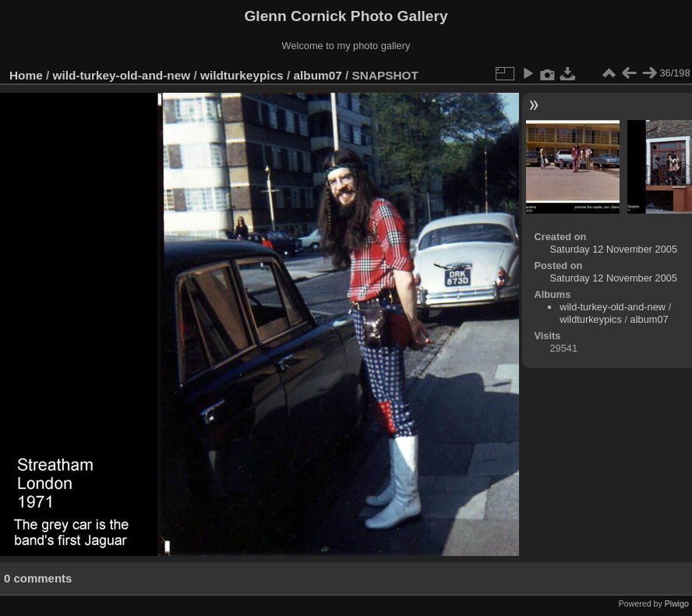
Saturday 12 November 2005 (613, 249)
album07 (317, 75)
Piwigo (677, 604)
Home (26, 75)
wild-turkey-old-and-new (122, 75)
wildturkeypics (242, 75)
